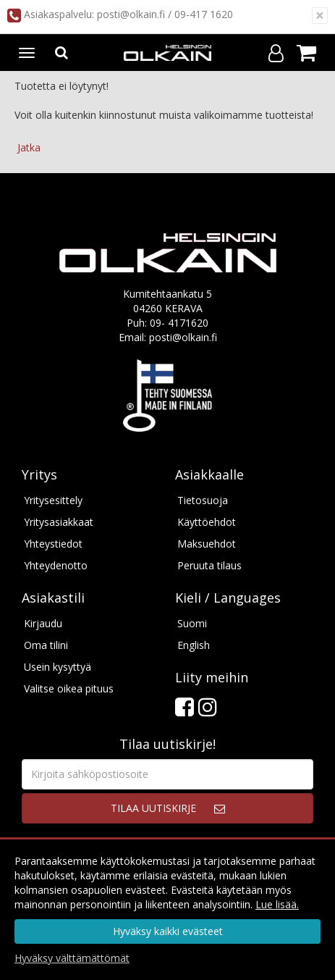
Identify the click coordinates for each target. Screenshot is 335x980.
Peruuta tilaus (209, 565)
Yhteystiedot (53, 544)
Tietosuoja (203, 500)
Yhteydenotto (56, 565)
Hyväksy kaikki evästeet (168, 931)
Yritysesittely (53, 500)
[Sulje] (320, 16)
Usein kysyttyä (58, 667)
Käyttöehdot (207, 522)
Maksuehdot (207, 544)
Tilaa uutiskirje (153, 808)
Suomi (192, 623)
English (194, 645)
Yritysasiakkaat (59, 522)
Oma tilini (46, 645)
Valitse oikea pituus (69, 688)
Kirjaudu (43, 623)
